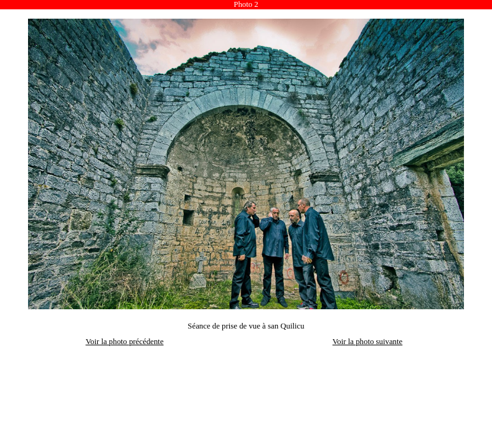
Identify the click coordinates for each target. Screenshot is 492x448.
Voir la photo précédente (124, 342)
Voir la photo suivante (367, 342)
